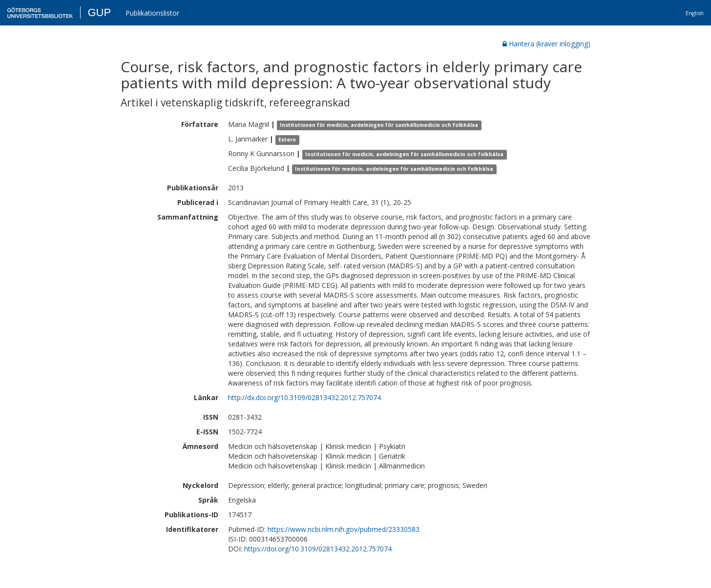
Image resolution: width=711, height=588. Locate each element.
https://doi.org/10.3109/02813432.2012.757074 (318, 549)
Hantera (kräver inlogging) (546, 44)
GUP (99, 12)
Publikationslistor (152, 13)
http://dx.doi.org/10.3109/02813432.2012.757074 (304, 397)
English (695, 13)
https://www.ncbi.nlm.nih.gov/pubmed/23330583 (344, 529)
